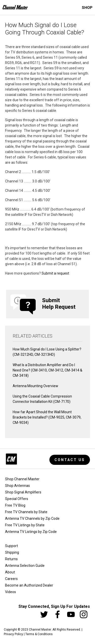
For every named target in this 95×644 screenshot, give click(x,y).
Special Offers (17, 499)
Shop (87, 8)
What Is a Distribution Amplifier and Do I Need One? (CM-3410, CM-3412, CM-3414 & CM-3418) (48, 370)
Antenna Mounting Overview (35, 386)
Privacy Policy (13, 634)
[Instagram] (84, 614)
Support (12, 546)
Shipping (12, 552)
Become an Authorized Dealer (29, 585)
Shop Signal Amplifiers (23, 492)
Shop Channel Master (22, 479)
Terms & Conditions (39, 634)
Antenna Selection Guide (25, 566)
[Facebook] (58, 614)
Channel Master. (40, 630)
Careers (11, 579)
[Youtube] (71, 614)
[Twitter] (44, 614)
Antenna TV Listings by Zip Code (31, 532)
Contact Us (70, 460)
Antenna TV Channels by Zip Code (32, 518)
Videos (11, 592)
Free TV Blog (15, 505)
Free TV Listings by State (25, 525)
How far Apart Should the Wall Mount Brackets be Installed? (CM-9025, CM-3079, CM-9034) (47, 417)
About (10, 572)
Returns (11, 559)
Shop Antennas (17, 486)
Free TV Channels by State (26, 512)
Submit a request (55, 273)
